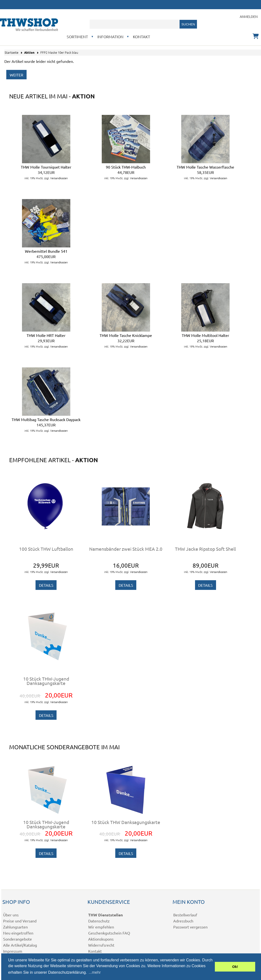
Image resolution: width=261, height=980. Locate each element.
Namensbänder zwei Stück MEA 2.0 (126, 549)
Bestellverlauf (185, 915)
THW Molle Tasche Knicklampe (126, 335)
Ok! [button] (235, 967)
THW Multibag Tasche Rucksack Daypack (46, 419)
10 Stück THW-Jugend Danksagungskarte (46, 681)
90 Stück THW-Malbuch (126, 167)
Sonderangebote (18, 939)
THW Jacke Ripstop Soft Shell (205, 549)
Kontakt (141, 37)
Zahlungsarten (15, 927)
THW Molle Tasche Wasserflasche (205, 167)
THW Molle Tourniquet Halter (46, 167)
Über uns (11, 915)
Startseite (11, 52)
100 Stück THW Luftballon (46, 549)
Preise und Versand (20, 921)
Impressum (13, 951)
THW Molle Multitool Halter (205, 335)
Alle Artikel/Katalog (20, 945)
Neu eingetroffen (18, 933)
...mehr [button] (95, 972)
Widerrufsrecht (101, 945)
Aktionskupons (101, 939)
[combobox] (135, 24)
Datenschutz (99, 921)
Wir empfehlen (101, 927)
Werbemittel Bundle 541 (46, 251)
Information (110, 37)
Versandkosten (59, 178)
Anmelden (249, 16)
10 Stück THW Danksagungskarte (126, 822)
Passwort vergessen (190, 927)
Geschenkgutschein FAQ (109, 933)
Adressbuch (183, 921)
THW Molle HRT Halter (46, 335)
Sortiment (77, 37)
